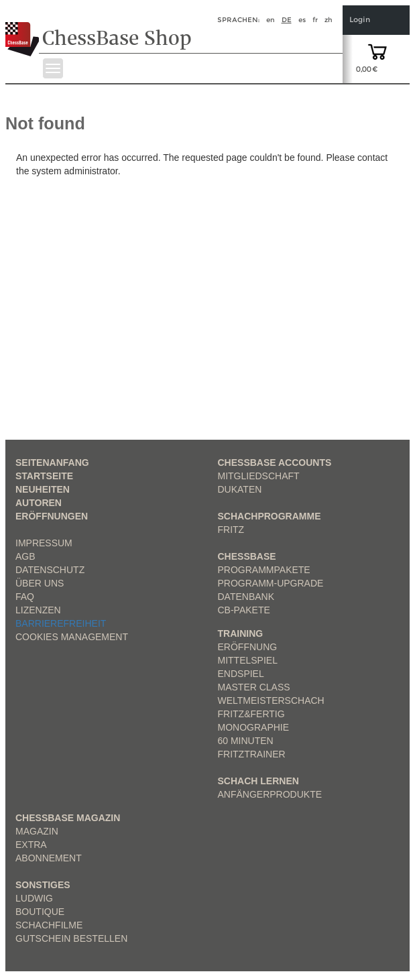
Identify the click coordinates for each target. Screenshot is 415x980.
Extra (31, 845)
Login (360, 20)
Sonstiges (43, 885)
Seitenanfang (52, 463)
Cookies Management (72, 637)
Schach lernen (258, 781)
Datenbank (246, 597)
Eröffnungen (52, 516)
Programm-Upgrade (271, 583)
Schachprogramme (270, 516)
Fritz (231, 530)
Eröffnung (248, 647)
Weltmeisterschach (271, 700)
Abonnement (49, 858)
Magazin (37, 831)
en (271, 20)
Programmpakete (264, 570)
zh (329, 20)
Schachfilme (49, 925)
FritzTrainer (252, 754)
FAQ (25, 597)
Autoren (39, 503)
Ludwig (34, 898)
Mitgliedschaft (259, 476)
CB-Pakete (244, 610)
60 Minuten (246, 741)
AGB (25, 556)
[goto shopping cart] (377, 51)
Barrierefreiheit (61, 623)
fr (315, 20)
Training (241, 633)
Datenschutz (50, 570)
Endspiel (241, 674)
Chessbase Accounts (275, 463)
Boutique (40, 912)
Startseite (44, 476)
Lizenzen (38, 610)
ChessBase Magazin (68, 818)
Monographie (254, 727)
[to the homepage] (22, 29)
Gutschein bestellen (71, 938)
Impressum (44, 543)
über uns (40, 583)
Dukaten (240, 489)
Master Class (254, 687)
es (302, 20)
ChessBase (247, 556)
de (287, 20)
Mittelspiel (248, 660)
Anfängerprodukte (270, 794)
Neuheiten (43, 489)
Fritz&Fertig (251, 714)
